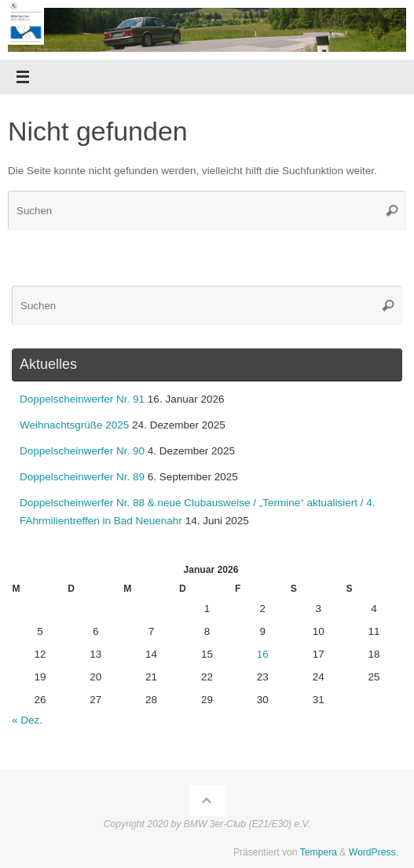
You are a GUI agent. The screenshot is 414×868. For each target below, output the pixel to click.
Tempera (319, 852)
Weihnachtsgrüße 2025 (74, 425)
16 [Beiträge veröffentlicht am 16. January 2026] (263, 654)
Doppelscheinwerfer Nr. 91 (82, 399)
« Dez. (27, 720)
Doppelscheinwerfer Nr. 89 (82, 477)
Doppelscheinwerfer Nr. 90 (82, 451)
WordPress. (374, 852)
